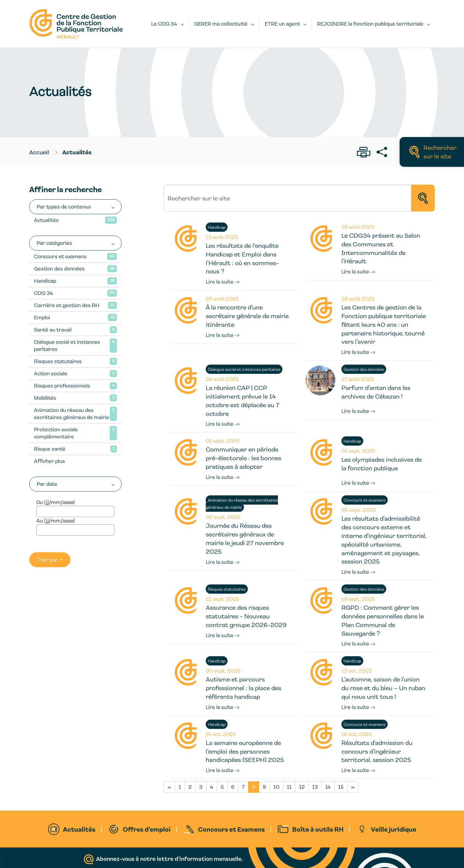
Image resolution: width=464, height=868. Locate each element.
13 (315, 787)
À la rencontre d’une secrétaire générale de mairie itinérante (247, 316)
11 (289, 787)
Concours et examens (60, 256)
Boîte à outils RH (318, 829)
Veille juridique (394, 829)
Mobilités (45, 398)
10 (276, 787)
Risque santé (50, 449)
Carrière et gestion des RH (67, 305)
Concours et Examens (231, 829)
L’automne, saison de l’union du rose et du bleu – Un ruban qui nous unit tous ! (383, 688)
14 (328, 787)
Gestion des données (59, 269)
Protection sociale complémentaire (56, 433)
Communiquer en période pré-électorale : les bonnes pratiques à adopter (243, 458)
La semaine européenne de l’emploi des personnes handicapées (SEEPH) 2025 (245, 751)
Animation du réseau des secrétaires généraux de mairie (72, 414)
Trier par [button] (48, 560)
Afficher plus (50, 461)
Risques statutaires (58, 361)
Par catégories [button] (54, 243)
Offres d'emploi (147, 829)
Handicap (45, 281)
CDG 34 (44, 293)
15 (341, 787)
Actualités (46, 220)
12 (302, 787)
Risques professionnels (62, 386)
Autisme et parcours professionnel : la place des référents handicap (243, 688)
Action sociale (51, 373)
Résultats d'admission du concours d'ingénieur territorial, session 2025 (377, 751)
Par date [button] (47, 484)
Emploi (42, 317)
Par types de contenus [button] (64, 207)
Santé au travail (53, 330)
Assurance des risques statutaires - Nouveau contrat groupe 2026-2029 (246, 616)
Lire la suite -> (223, 282)
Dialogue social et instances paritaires (67, 345)
